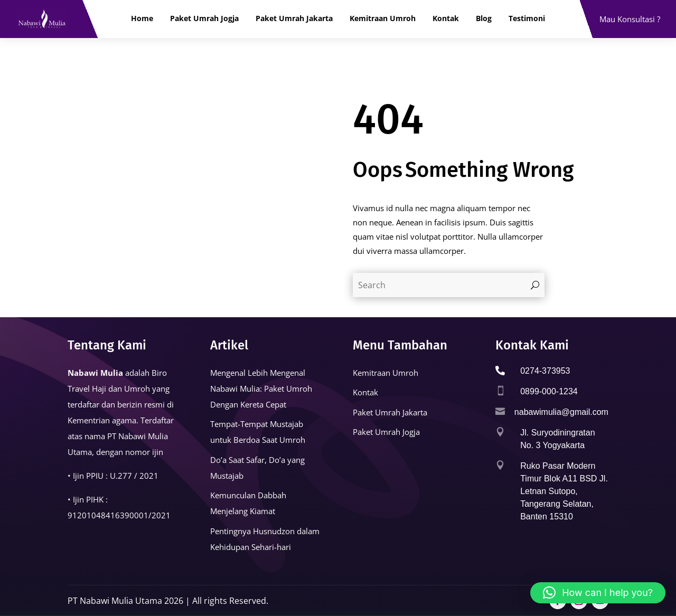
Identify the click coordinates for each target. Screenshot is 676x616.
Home (142, 18)
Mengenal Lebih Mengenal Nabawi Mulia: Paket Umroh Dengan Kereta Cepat (261, 388)
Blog (484, 18)
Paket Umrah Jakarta (294, 18)
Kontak (446, 18)
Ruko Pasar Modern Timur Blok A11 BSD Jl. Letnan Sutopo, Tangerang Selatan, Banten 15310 (564, 491)
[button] (598, 593)
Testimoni (527, 18)
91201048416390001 (108, 515)
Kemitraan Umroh (383, 18)
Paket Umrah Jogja (204, 18)
